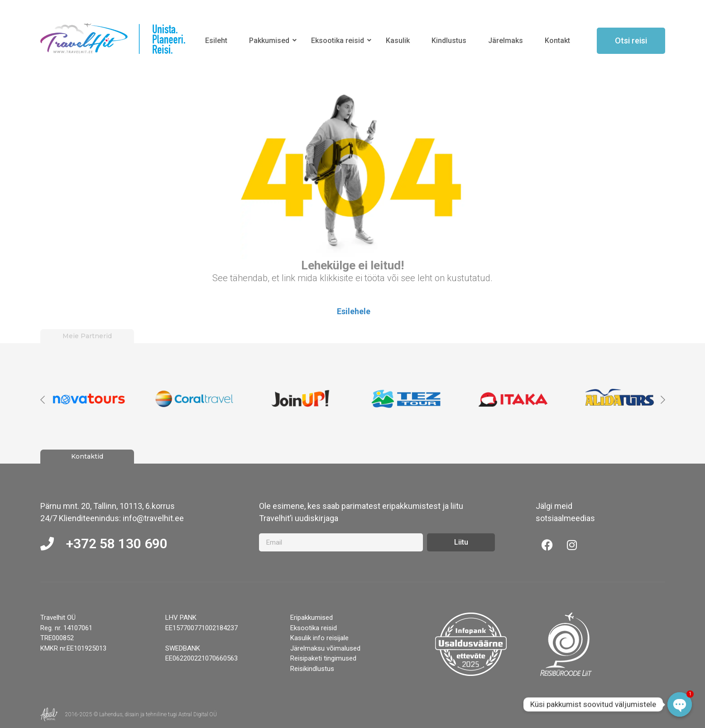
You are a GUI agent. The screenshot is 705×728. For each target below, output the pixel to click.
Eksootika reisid (339, 41)
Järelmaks (506, 41)
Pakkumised (271, 41)
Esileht (216, 41)
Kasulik (398, 41)
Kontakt (557, 41)
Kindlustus (449, 41)
